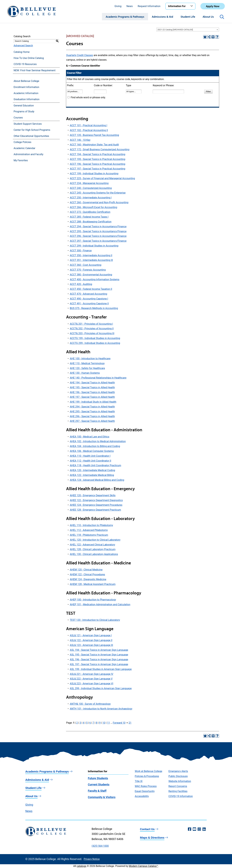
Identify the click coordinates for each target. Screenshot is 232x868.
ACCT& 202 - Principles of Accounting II (92, 329)
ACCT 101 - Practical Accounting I (89, 125)
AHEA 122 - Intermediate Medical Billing (92, 475)
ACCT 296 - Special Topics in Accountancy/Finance (98, 236)
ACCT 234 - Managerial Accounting (89, 183)
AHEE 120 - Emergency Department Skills (93, 495)
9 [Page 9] (100, 723)
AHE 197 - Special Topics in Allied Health (92, 397)
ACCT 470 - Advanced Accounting (89, 294)
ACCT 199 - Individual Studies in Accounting (94, 174)
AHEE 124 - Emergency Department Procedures (96, 505)
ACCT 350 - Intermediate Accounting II (91, 255)
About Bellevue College (26, 81)
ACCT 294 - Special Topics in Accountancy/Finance (98, 226)
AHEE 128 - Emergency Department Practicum (95, 510)
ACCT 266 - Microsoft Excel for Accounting (94, 207)
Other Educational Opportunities (31, 136)
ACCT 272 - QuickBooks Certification (90, 212)
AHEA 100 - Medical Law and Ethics (90, 437)
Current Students (99, 784)
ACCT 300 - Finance (81, 251)
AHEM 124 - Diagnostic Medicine (88, 579)
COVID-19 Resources (25, 64)
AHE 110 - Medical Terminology (87, 363)
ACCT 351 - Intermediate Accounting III (91, 260)
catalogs (82, 866)
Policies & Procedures (147, 776)
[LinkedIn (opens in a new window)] (204, 829)
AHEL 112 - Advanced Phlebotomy (89, 530)
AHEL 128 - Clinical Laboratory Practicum (93, 549)
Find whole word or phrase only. (88, 97)
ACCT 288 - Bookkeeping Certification (91, 222)
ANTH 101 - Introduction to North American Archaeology (101, 709)
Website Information (180, 781)
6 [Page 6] (90, 723)
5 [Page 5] (87, 723)
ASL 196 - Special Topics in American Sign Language (99, 659)
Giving (118, 6)
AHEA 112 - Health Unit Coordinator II (91, 461)
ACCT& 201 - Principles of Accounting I (91, 324)
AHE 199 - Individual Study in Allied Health (93, 402)
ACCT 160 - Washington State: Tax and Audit (94, 145)
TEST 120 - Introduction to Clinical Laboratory (95, 620)
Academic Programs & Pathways (125, 17)
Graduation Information (26, 99)
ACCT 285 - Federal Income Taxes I (89, 217)
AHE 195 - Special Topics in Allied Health (92, 387)
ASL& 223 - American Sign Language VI (92, 684)
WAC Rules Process (146, 786)
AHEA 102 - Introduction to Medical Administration (98, 441)
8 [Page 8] (97, 723)
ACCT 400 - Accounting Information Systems (95, 279)
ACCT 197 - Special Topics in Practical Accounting (98, 169)
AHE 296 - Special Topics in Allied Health (92, 416)
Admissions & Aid (162, 17)
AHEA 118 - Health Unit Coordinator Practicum (96, 465)
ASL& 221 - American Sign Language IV (92, 674)
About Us (208, 17)
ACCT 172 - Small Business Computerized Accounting (100, 149)
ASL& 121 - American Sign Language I (91, 635)
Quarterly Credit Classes (79, 55)
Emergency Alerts (178, 771)
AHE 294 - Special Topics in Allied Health (92, 407)
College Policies (22, 142)
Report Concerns (178, 786)
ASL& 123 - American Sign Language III (91, 645)
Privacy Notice (92, 859)
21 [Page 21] (130, 723)
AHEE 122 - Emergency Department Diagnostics (96, 500)
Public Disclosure (178, 776)
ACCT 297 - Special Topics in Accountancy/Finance (98, 241)
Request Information (149, 6)
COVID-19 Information (181, 796)
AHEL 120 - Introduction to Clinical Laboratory (95, 540)
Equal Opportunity (145, 791)
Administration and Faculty (28, 154)
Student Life (188, 17)
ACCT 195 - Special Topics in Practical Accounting (98, 159)
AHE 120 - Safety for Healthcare (87, 368)
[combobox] (188, 30)
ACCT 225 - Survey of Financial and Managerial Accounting (102, 178)
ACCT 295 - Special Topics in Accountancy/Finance (98, 231)
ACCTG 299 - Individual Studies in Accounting (95, 343)
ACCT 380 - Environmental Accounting (91, 275)
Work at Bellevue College (148, 771)
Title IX (139, 781)
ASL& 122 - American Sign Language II (91, 640)
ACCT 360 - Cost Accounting (86, 265)
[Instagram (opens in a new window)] (199, 829)
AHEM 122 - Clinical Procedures (87, 574)
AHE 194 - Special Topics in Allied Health (92, 383)
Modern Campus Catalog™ (143, 866)
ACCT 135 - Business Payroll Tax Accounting (94, 135)
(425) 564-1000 (100, 846)
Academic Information (26, 93)
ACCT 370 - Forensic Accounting (88, 270)
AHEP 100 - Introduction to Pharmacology (93, 600)
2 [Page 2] (77, 723)
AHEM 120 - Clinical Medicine (86, 570)
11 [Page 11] (108, 723)
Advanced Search (23, 46)
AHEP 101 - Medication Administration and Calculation (100, 604)
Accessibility (142, 796)
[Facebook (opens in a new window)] (190, 829)
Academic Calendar (24, 148)
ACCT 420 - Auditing (81, 284)
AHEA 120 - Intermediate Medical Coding (92, 470)
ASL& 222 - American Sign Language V (91, 679)
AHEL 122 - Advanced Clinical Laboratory (93, 545)
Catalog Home (22, 52)
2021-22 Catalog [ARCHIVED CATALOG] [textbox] (175, 30)
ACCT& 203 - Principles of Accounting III (92, 333)
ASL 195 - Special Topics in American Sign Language (99, 655)
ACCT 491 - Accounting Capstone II (89, 304)
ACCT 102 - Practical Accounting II (89, 130)
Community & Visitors (102, 797)
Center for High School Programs (32, 130)
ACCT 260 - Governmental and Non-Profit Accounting (99, 202)
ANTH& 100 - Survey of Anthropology (90, 704)
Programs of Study (24, 111)
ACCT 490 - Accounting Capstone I (89, 299)
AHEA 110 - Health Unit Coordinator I (90, 456)
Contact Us (147, 829)
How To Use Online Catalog (29, 58)
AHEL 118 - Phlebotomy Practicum (89, 535)
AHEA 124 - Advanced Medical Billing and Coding (97, 480)
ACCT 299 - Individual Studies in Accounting (94, 246)
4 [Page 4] (84, 723)
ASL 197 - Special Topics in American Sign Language (99, 664)
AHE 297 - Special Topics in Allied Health (92, 421)
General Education (24, 106)
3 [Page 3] (80, 723)
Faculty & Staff (97, 791)
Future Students (98, 778)
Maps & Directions (152, 838)
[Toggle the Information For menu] (192, 6)
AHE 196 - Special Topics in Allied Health (92, 392)
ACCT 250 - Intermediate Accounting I (91, 198)
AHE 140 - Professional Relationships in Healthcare (98, 378)
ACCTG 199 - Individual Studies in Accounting (95, 338)
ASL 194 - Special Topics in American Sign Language (99, 650)
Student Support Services (28, 124)
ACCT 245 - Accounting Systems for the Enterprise (98, 193)
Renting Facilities (178, 791)
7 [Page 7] (93, 723)
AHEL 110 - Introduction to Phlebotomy (91, 525)
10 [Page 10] (104, 723)
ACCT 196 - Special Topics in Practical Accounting (98, 164)
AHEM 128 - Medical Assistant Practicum (93, 584)
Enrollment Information (26, 87)
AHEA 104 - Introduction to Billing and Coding (95, 446)
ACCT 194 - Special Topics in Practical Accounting (98, 154)
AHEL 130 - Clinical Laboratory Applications (94, 554)
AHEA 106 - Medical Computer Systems (92, 451)
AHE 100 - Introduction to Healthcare (90, 359)
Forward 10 (119, 723)
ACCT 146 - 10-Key (80, 140)
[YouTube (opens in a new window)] (194, 829)
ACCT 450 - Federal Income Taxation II (91, 289)
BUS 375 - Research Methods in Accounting (94, 308)
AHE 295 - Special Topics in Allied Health (92, 411)
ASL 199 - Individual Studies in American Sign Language (101, 669)
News (130, 6)
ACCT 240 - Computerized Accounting (91, 188)
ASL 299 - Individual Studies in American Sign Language (101, 688)
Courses (18, 118)
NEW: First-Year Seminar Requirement (35, 70)
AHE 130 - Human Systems (85, 373)
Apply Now (213, 6)
